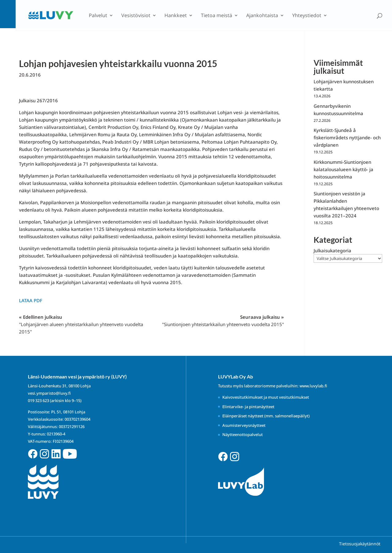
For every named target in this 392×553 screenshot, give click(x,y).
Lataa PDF (31, 300)
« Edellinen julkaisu (81, 324)
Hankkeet (176, 16)
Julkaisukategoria (332, 250)
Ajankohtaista (262, 16)
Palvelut (98, 16)
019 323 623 (38, 401)
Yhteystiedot (307, 16)
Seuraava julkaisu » (223, 321)
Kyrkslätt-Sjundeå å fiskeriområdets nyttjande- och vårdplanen (347, 137)
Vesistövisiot (136, 16)
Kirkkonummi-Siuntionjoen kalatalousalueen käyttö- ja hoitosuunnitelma (343, 169)
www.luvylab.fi (313, 386)
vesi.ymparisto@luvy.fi (49, 393)
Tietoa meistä (217, 16)
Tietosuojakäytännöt (360, 544)
